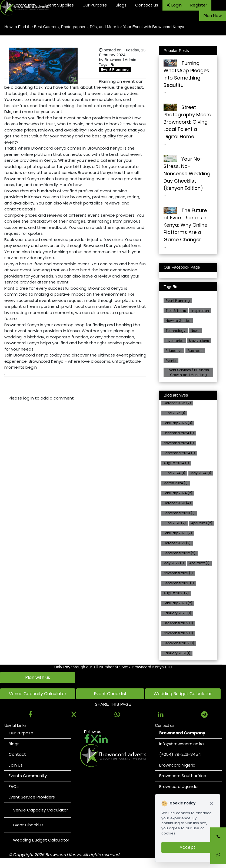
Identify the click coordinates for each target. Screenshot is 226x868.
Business (195, 351)
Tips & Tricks (176, 311)
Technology (176, 331)
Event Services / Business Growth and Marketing (188, 372)
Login (174, 5)
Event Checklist (110, 694)
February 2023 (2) (178, 533)
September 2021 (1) (179, 583)
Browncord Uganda (178, 786)
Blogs (121, 5)
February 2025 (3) (178, 423)
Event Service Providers (32, 797)
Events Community (28, 776)
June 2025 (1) (174, 413)
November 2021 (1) (178, 573)
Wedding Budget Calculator (183, 694)
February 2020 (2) (178, 603)
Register (199, 5)
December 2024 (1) (179, 433)
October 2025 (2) (177, 403)
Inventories (175, 341)
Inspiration (200, 311)
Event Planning (178, 301)
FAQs (14, 786)
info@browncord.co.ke (182, 744)
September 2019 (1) (179, 643)
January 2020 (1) (177, 613)
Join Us (16, 765)
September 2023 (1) (179, 513)
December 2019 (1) (178, 623)
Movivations (199, 341)
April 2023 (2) (202, 523)
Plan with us (38, 677)
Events (171, 361)
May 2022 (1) (174, 563)
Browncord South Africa (183, 776)
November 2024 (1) (179, 443)
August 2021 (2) (176, 593)
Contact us (147, 5)
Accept (187, 847)
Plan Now (213, 16)
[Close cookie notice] (212, 803)
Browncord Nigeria (177, 765)
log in (29, 398)
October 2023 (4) (177, 503)
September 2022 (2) (180, 553)
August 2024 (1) (176, 463)
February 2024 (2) (178, 493)
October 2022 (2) (177, 543)
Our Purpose (95, 5)
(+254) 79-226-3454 (180, 754)
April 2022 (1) (199, 563)
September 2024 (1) (179, 453)
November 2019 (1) (178, 633)
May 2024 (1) (201, 473)
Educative (174, 351)
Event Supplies (59, 5)
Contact (17, 754)
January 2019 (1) (177, 653)
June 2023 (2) (175, 523)
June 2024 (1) (174, 473)
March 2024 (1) (176, 483)
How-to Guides (178, 321)
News (195, 331)
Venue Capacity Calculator (38, 694)
